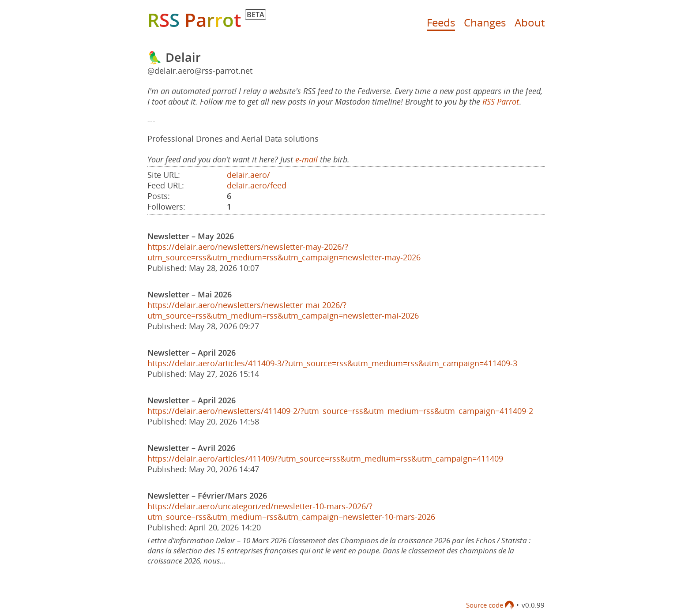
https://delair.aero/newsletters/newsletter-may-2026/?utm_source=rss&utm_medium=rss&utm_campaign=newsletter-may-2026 (284, 252)
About (530, 22)
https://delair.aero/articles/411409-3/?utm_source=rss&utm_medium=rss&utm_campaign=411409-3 (332, 363)
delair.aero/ (248, 175)
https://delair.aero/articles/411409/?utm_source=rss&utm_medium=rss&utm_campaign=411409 (325, 458)
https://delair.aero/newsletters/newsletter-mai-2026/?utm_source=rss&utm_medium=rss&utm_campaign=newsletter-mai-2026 (283, 310)
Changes (485, 22)
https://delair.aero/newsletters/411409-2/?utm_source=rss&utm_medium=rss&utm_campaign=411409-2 (340, 411)
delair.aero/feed (257, 185)
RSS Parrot (501, 101)
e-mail (307, 159)
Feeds (441, 22)
